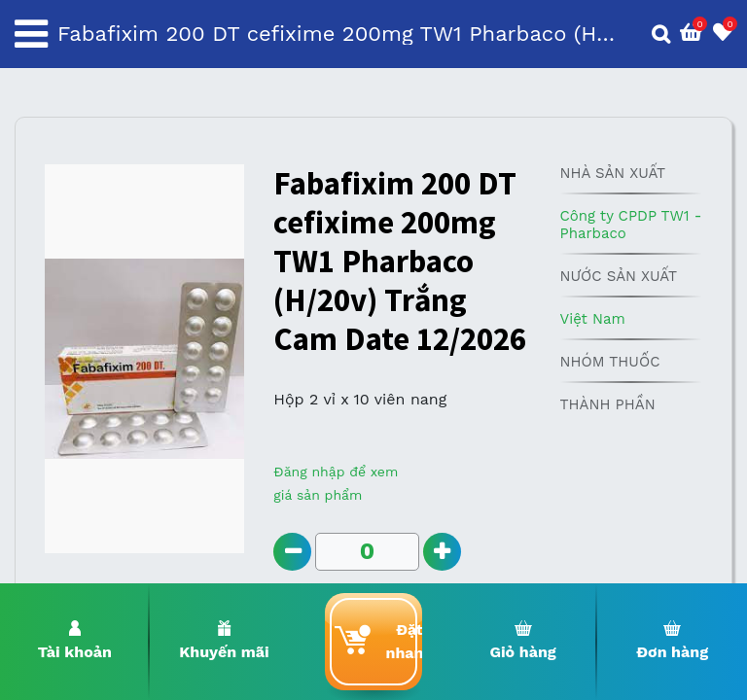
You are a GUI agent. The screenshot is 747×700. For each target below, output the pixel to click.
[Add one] (442, 552)
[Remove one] (292, 552)
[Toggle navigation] (31, 34)
